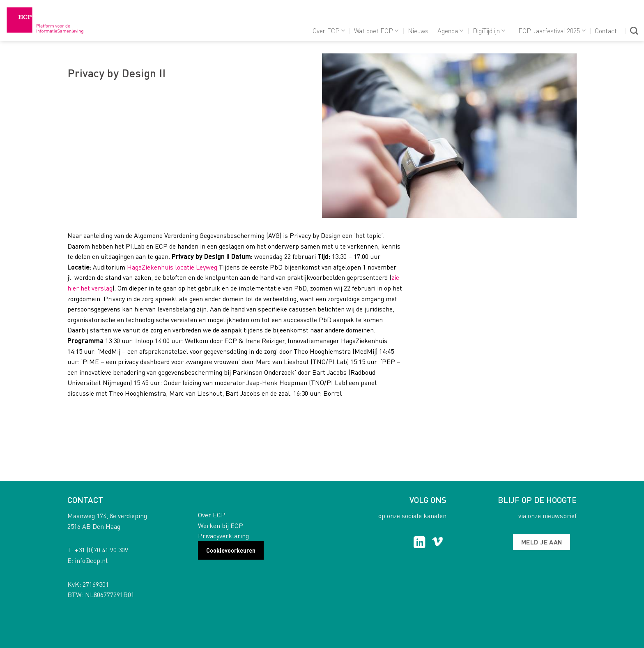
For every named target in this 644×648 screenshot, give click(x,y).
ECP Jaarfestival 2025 (552, 31)
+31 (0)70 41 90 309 (101, 550)
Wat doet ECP (376, 31)
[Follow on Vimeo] (438, 543)
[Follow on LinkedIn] (420, 543)
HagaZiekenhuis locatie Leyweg (173, 267)
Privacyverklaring (223, 536)
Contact (606, 31)
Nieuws (418, 31)
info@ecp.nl (91, 560)
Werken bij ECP (221, 525)
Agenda (450, 31)
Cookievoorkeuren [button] (231, 550)
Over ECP (329, 31)
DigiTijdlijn (489, 31)
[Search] (634, 31)
